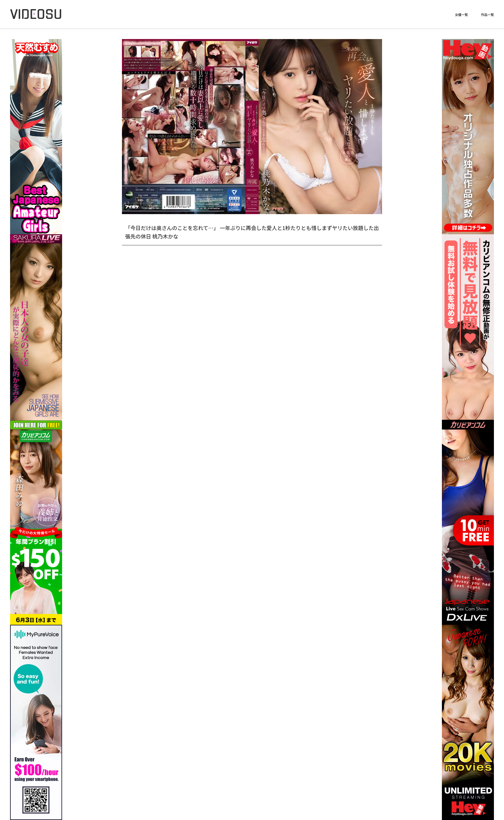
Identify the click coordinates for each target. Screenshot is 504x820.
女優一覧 (461, 15)
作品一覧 (487, 15)
